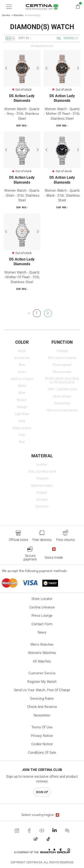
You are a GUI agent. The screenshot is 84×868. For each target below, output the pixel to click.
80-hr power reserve (62, 358)
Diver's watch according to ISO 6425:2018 (62, 380)
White (22, 386)
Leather (42, 465)
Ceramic (42, 500)
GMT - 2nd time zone (62, 389)
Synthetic (42, 507)
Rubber (42, 493)
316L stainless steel (42, 472)
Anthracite (22, 358)
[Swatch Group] (42, 851)
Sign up (42, 792)
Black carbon (22, 428)
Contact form (42, 624)
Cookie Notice (42, 744)
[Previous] (6, 68)
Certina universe (42, 607)
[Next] (38, 68)
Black (22, 351)
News (42, 632)
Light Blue (22, 414)
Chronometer (62, 372)
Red (22, 442)
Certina (6, 15)
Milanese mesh (42, 486)
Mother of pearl (22, 379)
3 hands (62, 351)
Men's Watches (42, 644)
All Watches (42, 661)
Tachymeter (62, 403)
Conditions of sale (42, 753)
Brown (22, 400)
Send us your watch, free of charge (42, 690)
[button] (8, 7)
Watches (18, 15)
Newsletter (42, 715)
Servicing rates (42, 699)
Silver (22, 393)
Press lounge (42, 616)
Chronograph (62, 365)
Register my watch (42, 682)
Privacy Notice (42, 736)
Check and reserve (42, 707)
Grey (22, 421)
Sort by (24, 38)
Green (22, 372)
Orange (22, 407)
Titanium (42, 478)
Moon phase (62, 396)
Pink (22, 435)
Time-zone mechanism (62, 410)
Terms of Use (42, 727)
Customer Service (42, 673)
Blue (22, 365)
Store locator (42, 599)
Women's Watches (42, 653)
